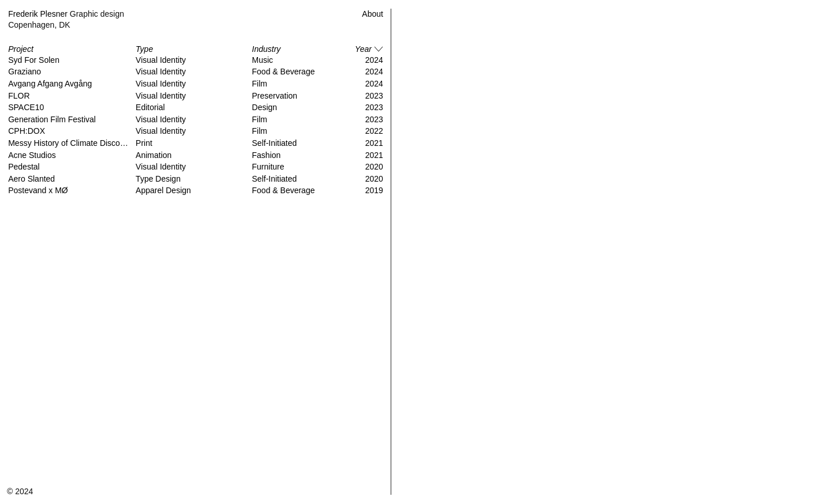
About (373, 14)
